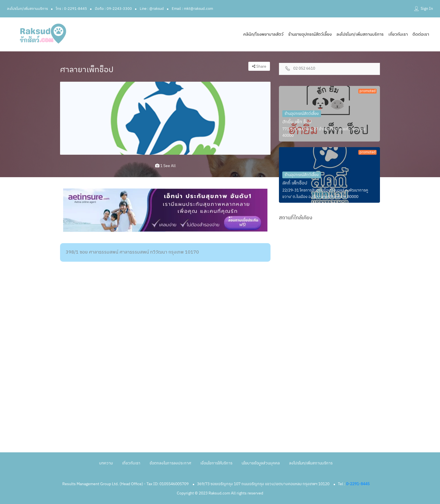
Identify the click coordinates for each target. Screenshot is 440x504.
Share (259, 66)
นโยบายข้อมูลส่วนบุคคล (261, 463)
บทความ (106, 463)
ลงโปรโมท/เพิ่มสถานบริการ (27, 9)
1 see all (165, 166)
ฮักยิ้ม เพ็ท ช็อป (297, 122)
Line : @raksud (152, 9)
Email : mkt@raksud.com (192, 9)
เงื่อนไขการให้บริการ (216, 463)
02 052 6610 (304, 69)
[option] (165, 118)
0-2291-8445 (358, 484)
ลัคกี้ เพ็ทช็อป (295, 183)
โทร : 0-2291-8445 (71, 9)
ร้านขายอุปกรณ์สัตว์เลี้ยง (310, 34)
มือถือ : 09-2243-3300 (113, 9)
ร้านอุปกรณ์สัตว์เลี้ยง (302, 114)
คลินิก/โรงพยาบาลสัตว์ (263, 34)
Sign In (427, 9)
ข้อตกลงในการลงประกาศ (170, 463)
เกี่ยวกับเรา (398, 34)
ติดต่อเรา (421, 34)
